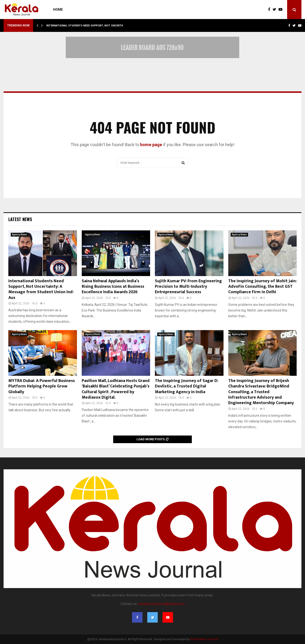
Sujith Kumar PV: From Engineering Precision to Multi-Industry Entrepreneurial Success (188, 287)
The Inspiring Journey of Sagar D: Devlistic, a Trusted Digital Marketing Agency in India (187, 386)
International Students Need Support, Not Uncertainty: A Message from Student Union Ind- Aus (41, 289)
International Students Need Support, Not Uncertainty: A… (91, 25)
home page (151, 145)
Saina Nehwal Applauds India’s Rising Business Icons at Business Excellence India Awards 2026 (113, 287)
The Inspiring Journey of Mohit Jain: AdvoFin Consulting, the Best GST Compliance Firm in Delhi (262, 287)
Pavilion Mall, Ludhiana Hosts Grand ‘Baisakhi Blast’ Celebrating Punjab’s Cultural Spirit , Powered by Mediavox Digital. (116, 389)
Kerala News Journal (204, 639)
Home (58, 10)
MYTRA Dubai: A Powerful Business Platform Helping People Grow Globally (42, 386)
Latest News (20, 219)
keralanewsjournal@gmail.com (161, 604)
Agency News (19, 235)
